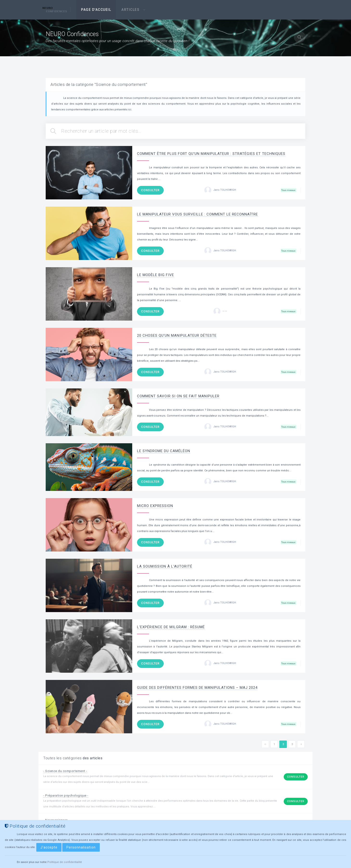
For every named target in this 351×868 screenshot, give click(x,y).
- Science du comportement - (67, 771)
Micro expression (155, 506)
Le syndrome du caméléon (164, 451)
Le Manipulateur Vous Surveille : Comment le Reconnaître (197, 214)
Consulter (150, 190)
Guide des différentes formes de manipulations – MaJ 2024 (197, 688)
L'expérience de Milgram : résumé (171, 627)
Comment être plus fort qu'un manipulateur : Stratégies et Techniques (211, 154)
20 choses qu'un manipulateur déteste (177, 336)
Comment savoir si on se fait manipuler (178, 396)
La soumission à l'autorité (165, 566)
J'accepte (49, 847)
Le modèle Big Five (156, 275)
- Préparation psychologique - (67, 795)
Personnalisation (81, 847)
